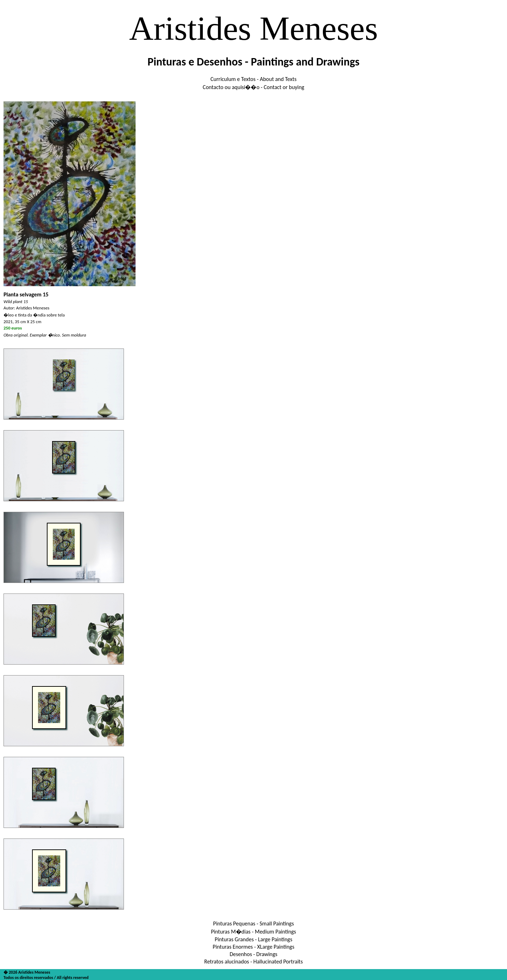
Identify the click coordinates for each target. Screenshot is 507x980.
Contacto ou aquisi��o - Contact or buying (254, 87)
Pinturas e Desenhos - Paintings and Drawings (254, 62)
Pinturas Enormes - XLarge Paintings (254, 947)
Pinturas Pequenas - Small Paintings (253, 924)
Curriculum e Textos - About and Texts (254, 79)
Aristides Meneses (254, 28)
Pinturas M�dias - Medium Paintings (254, 932)
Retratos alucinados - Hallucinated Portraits (254, 962)
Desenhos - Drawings (254, 954)
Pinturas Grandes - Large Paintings (254, 939)
